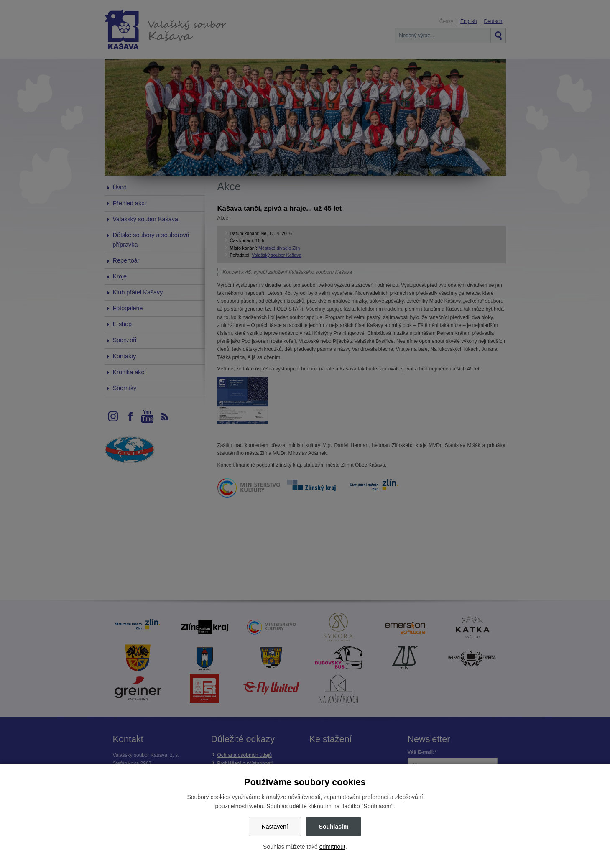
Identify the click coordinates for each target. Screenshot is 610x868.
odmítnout (332, 847)
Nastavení (275, 827)
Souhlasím (334, 827)
